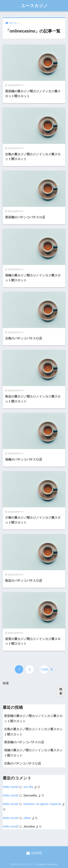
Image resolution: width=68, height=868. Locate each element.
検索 (6, 683)
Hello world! (11, 787)
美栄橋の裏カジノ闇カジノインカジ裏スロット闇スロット (33, 719)
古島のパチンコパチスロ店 (22, 763)
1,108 (44, 669)
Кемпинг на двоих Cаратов (42, 804)
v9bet (27, 818)
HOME (34, 853)
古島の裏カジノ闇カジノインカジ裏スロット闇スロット (33, 732)
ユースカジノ (35, 6)
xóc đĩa (28, 787)
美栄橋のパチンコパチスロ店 (24, 742)
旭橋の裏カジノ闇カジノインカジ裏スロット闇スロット (33, 753)
